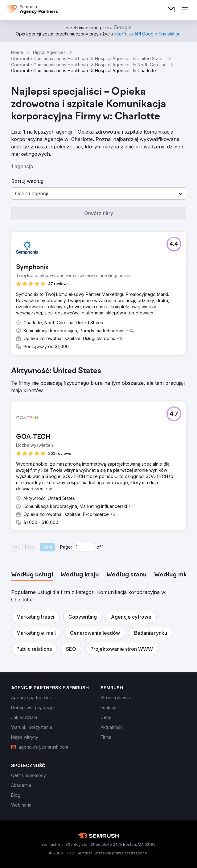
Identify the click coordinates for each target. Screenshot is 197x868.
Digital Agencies (49, 52)
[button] (99, 193)
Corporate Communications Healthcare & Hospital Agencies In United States (88, 58)
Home (17, 52)
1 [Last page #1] (103, 547)
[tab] (32, 575)
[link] (171, 10)
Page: (66, 547)
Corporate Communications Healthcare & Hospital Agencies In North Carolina (89, 65)
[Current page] (84, 547)
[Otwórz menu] (185, 10)
